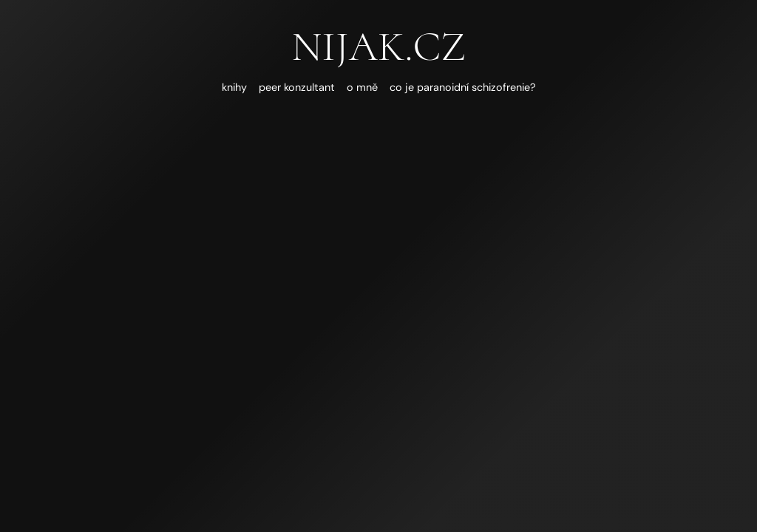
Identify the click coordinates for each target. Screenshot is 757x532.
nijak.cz (378, 47)
